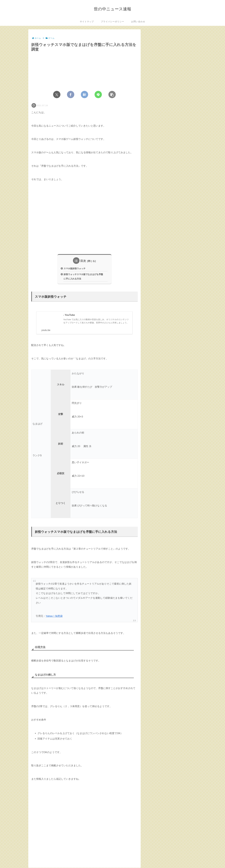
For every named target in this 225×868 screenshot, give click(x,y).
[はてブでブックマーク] (84, 95)
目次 (83, 261)
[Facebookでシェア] (71, 95)
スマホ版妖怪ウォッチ (75, 269)
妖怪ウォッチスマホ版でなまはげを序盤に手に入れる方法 (82, 277)
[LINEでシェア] (98, 95)
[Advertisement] (84, 220)
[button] (112, 95)
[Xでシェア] (57, 95)
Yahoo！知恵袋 (54, 616)
